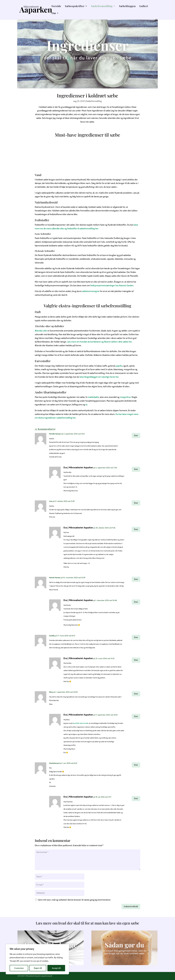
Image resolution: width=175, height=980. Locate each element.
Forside (56, 6)
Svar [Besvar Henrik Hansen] (136, 579)
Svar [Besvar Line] (136, 503)
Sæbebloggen (127, 6)
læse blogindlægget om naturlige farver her (99, 377)
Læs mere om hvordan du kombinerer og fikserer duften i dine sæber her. (100, 342)
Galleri (144, 6)
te (86, 405)
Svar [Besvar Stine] (136, 694)
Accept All (56, 968)
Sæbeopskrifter (75, 6)
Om (54, 13)
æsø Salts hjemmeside (81, 723)
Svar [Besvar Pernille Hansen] (136, 435)
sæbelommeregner (91, 291)
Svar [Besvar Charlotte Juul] (136, 765)
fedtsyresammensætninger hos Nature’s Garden (112, 285)
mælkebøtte (93, 397)
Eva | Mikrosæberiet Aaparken (78, 467)
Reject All (38, 968)
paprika (119, 366)
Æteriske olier (41, 331)
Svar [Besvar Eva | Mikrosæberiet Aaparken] (136, 469)
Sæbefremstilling (102, 6)
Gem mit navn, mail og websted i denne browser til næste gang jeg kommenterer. (74, 900)
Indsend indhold (131, 906)
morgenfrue (125, 397)
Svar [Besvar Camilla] (136, 637)
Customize (19, 968)
